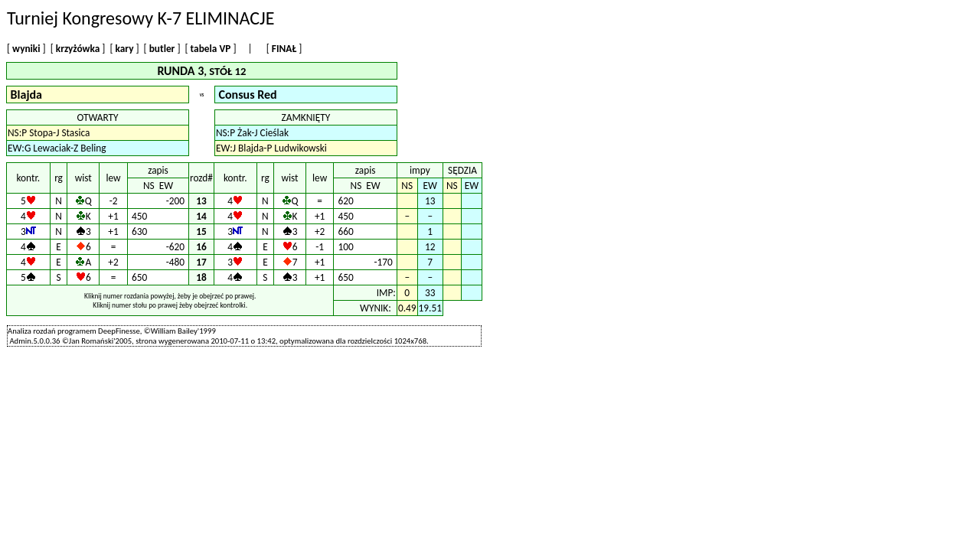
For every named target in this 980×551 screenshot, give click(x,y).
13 (201, 201)
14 (201, 216)
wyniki (26, 49)
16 (201, 247)
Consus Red (248, 95)
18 (201, 277)
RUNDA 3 (180, 71)
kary (125, 49)
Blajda (26, 95)
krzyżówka (78, 49)
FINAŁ (284, 49)
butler (162, 49)
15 (201, 231)
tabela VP (211, 49)
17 (201, 262)
